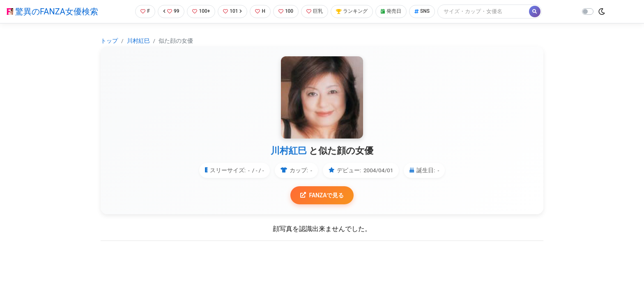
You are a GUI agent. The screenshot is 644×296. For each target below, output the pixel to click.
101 (232, 11)
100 (287, 11)
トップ (109, 41)
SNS (430, 11)
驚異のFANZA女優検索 (52, 12)
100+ (199, 11)
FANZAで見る (322, 195)
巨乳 (317, 11)
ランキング (356, 11)
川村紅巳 (138, 41)
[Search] (492, 11)
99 (168, 11)
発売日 (397, 11)
